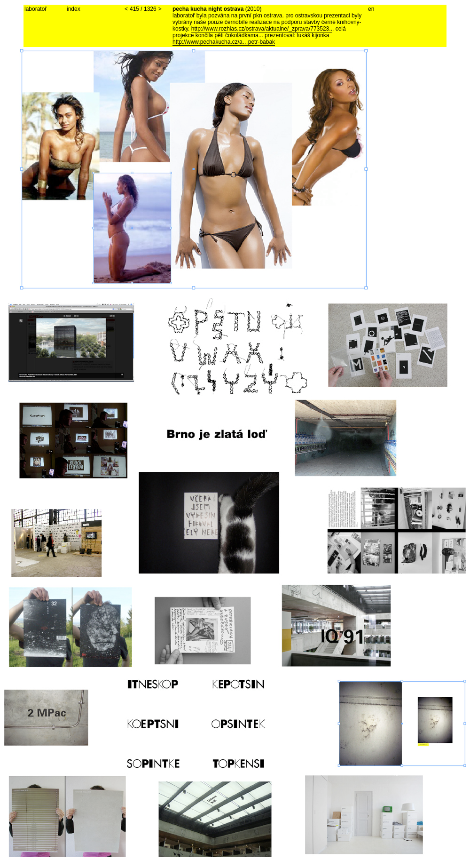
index (74, 9)
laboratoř (35, 9)
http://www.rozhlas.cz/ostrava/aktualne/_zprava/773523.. (262, 29)
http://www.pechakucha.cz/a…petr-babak (224, 42)
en (371, 9)
